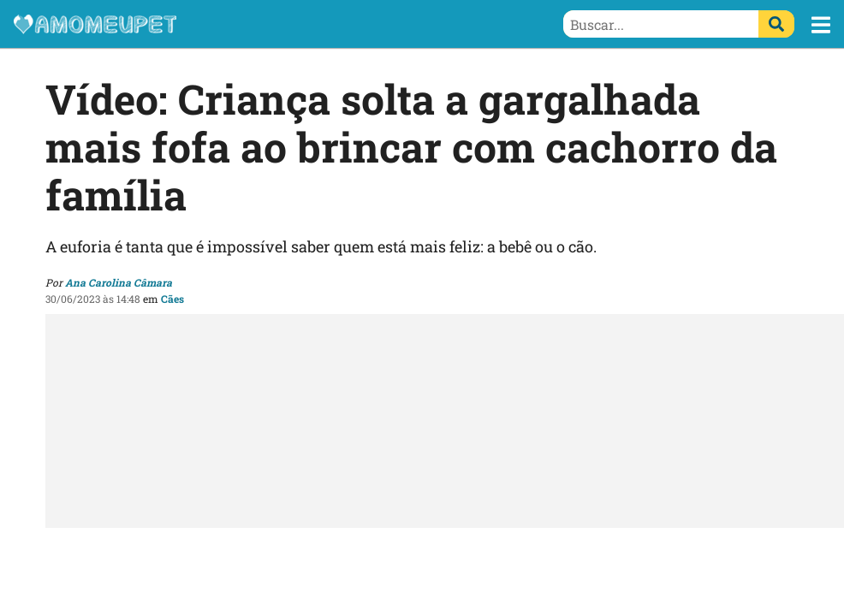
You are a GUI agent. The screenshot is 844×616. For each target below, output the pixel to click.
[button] (821, 25)
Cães (172, 299)
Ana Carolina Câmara (119, 282)
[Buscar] (776, 24)
